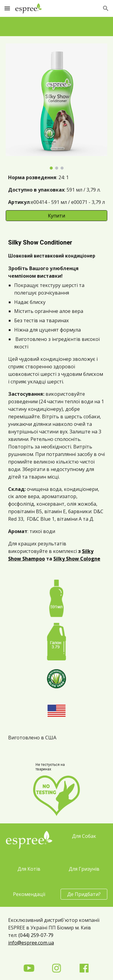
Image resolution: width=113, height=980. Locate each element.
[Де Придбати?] (84, 894)
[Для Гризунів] (84, 869)
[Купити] (57, 216)
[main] (57, 190)
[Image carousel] (57, 106)
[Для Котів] (29, 869)
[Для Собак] (84, 836)
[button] (7, 8)
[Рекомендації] (29, 894)
